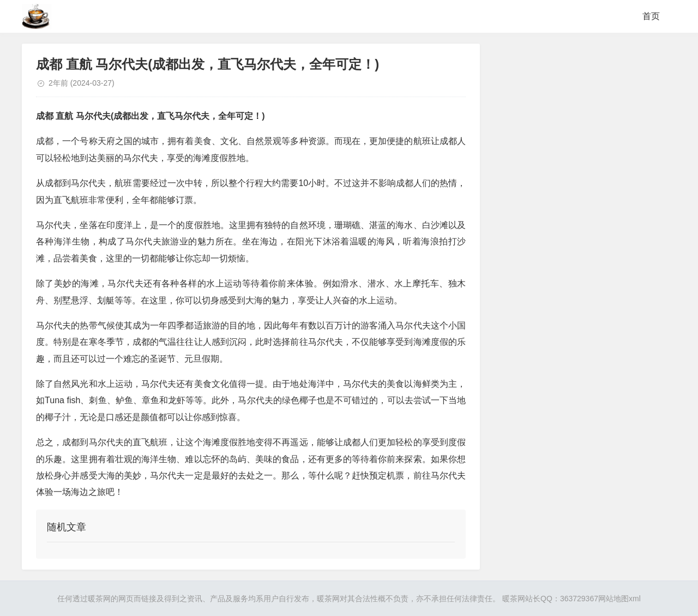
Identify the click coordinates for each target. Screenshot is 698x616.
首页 (651, 16)
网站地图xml (619, 599)
